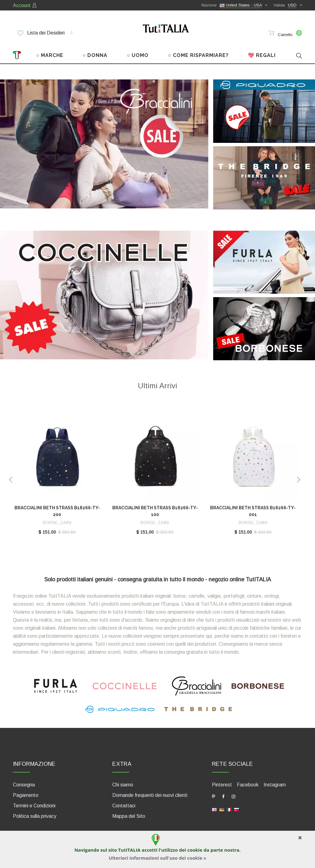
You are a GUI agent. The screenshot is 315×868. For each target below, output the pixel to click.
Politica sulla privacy (35, 812)
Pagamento (26, 791)
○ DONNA (95, 52)
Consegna (24, 781)
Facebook (248, 781)
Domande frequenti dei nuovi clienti (150, 791)
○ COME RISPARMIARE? (198, 52)
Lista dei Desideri (45, 33)
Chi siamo (123, 781)
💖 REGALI (262, 52)
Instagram (275, 781)
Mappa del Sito (129, 812)
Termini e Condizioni (34, 802)
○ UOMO (138, 52)
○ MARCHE (50, 52)
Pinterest (222, 781)
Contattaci (124, 802)
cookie (195, 850)
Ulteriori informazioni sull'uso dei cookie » (158, 858)
